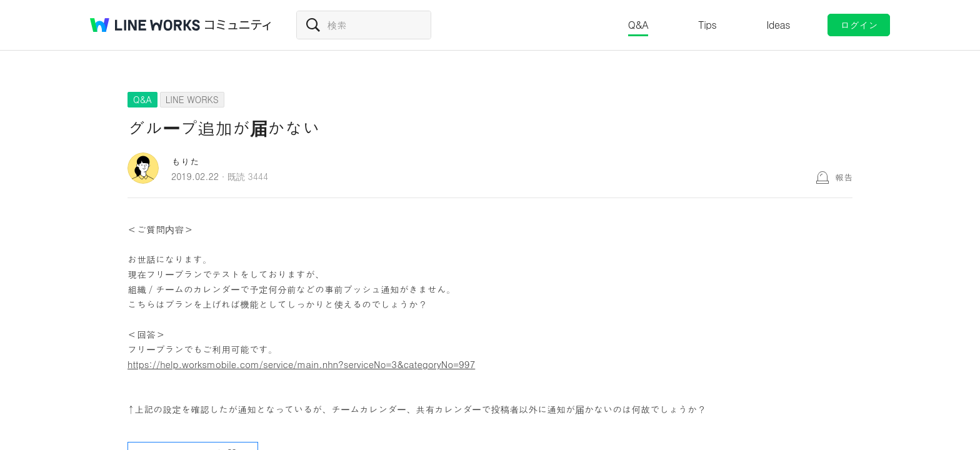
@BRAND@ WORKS (145, 25)
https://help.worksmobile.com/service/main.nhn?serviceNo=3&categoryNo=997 (301, 364)
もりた (185, 162)
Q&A (638, 25)
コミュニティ (238, 25)
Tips (707, 25)
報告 (844, 177)
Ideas (778, 25)
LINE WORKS (192, 99)
